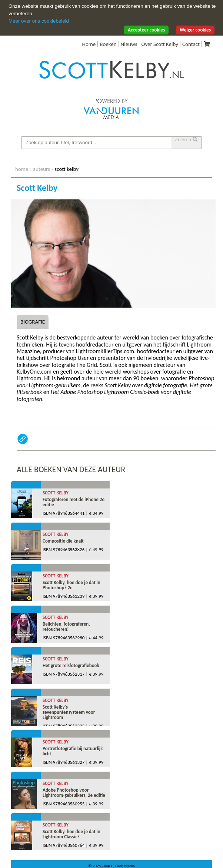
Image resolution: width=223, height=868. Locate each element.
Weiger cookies (195, 30)
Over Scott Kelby (160, 44)
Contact (191, 44)
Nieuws (129, 44)
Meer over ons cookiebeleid (39, 21)
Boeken (108, 44)
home (22, 169)
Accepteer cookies (146, 30)
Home (89, 44)
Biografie (33, 322)
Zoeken (186, 140)
